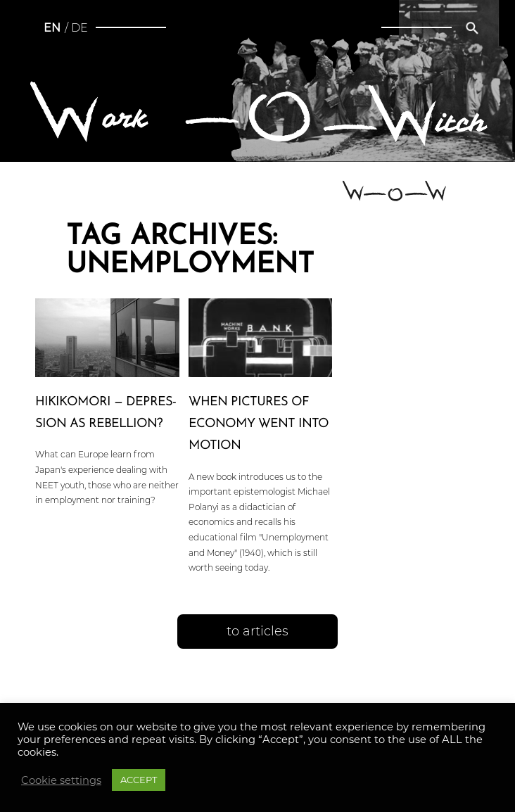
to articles (257, 631)
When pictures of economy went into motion (259, 424)
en (52, 28)
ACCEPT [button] (139, 780)
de (80, 28)
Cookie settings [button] (61, 780)
